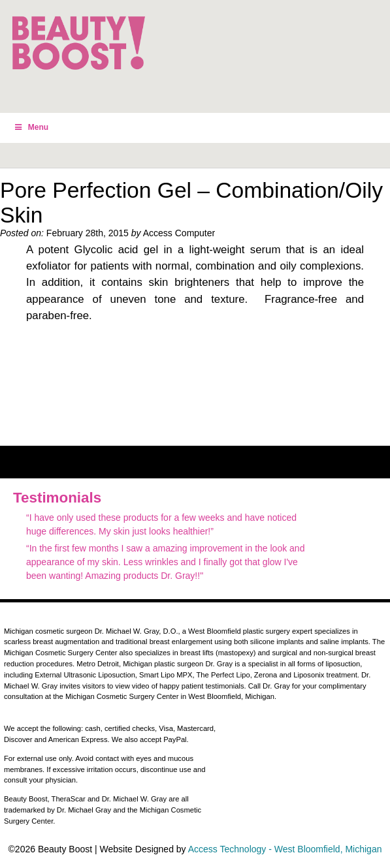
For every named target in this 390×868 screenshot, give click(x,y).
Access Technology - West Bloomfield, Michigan (285, 849)
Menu (31, 127)
